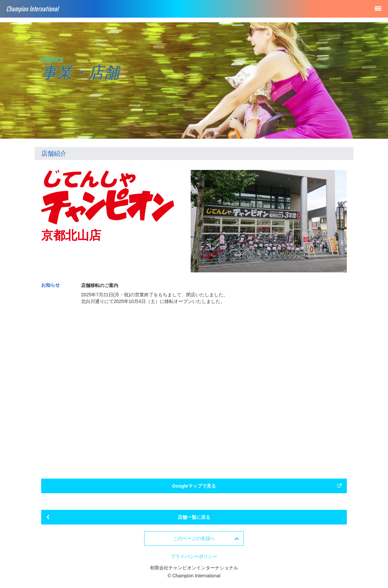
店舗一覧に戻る (128, 517)
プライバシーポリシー (194, 556)
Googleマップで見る (257, 486)
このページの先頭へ (206, 538)
